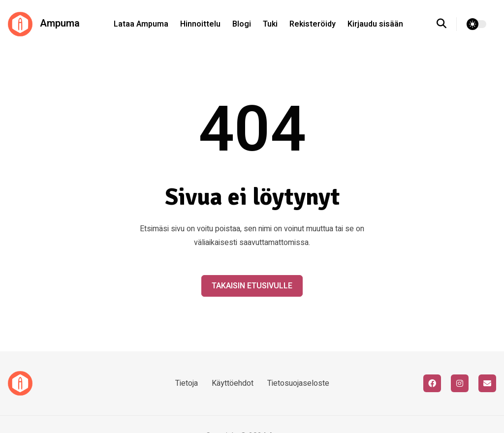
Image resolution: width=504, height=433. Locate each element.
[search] (447, 24)
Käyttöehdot (233, 383)
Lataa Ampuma (141, 24)
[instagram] (460, 383)
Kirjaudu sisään (375, 24)
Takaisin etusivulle (252, 286)
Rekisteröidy (313, 24)
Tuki (270, 24)
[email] (487, 383)
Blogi (242, 24)
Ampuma (44, 24)
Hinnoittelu (200, 24)
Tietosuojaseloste (298, 383)
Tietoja (187, 383)
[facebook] (432, 383)
